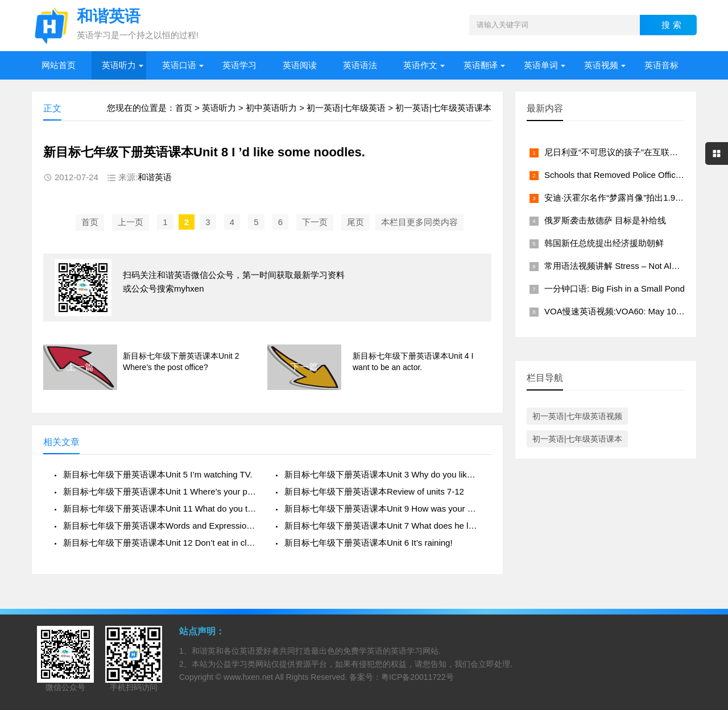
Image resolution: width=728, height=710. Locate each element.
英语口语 (179, 65)
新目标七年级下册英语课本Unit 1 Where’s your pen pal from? (161, 491)
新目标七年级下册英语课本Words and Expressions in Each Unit (161, 526)
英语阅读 (300, 65)
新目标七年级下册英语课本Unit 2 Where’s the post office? (181, 362)
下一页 (315, 222)
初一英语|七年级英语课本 (443, 108)
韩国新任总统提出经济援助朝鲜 (604, 243)
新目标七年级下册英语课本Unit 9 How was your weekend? (382, 508)
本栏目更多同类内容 (419, 222)
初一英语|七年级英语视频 (577, 416)
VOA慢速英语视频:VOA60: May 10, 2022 (622, 311)
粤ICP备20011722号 (417, 677)
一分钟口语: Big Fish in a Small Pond (615, 288)
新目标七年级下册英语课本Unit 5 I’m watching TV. (158, 474)
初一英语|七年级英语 (346, 108)
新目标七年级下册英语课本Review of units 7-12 (374, 491)
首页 (184, 108)
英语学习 (239, 65)
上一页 (131, 222)
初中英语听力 (271, 108)
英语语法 (360, 65)
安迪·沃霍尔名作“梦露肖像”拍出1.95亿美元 (625, 198)
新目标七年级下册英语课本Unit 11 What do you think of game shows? (161, 508)
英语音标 (661, 65)
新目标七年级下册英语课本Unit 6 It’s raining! (369, 543)
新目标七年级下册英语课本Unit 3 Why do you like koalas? (382, 474)
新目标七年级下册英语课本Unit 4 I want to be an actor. (413, 362)
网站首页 (59, 65)
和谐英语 (155, 177)
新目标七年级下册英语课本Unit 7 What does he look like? (382, 526)
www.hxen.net (248, 677)
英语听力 (119, 65)
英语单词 (541, 65)
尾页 (355, 222)
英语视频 (601, 65)
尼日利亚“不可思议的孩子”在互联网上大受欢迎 (632, 152)
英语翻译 (481, 65)
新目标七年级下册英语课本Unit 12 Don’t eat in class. (161, 543)
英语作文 (420, 65)
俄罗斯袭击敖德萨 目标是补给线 (605, 220)
